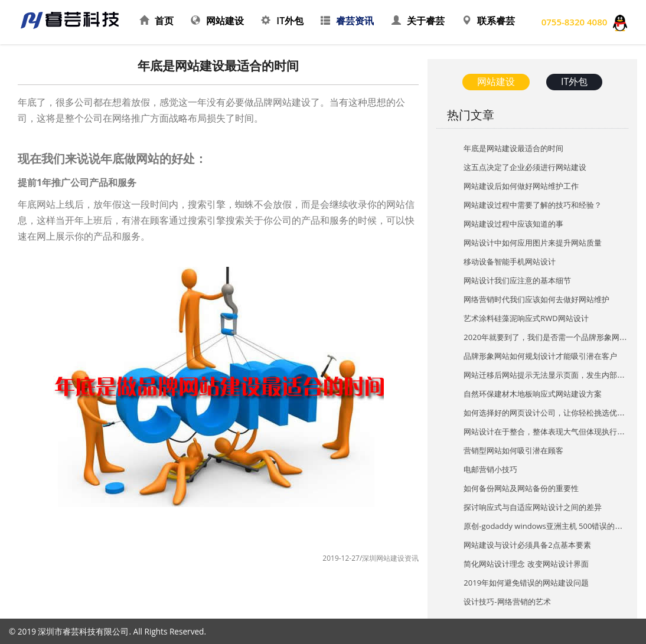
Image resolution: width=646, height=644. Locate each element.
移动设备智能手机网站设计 (510, 261)
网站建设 (496, 81)
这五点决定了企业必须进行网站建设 (525, 167)
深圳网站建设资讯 (390, 558)
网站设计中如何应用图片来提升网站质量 (533, 243)
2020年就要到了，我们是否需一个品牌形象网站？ (549, 337)
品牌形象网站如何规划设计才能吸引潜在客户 (540, 356)
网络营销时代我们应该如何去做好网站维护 (536, 299)
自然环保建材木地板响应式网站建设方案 (533, 394)
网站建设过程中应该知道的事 (513, 224)
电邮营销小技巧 (490, 469)
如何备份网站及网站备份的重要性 (521, 488)
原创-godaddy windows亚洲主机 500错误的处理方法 (554, 526)
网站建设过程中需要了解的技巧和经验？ (533, 205)
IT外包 (574, 81)
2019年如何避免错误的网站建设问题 (526, 583)
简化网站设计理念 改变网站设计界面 (526, 564)
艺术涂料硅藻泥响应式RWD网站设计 (526, 318)
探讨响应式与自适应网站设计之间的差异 (533, 507)
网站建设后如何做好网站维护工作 (521, 186)
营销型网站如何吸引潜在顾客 (513, 450)
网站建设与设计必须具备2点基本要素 (527, 545)
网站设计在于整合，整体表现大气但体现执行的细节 (552, 431)
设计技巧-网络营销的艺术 (507, 601)
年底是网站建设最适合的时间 (513, 148)
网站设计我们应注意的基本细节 (517, 280)
